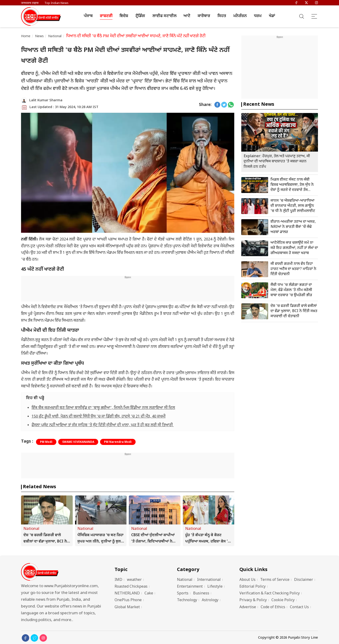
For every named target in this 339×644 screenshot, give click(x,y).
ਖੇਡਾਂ (272, 16)
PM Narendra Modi (118, 442)
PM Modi (46, 442)
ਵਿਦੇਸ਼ (124, 16)
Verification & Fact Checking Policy (270, 594)
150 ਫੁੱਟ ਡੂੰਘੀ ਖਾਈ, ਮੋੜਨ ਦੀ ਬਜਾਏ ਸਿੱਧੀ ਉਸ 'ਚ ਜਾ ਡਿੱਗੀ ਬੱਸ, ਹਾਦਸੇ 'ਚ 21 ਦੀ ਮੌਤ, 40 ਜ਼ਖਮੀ (99, 417)
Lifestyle (215, 587)
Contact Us (299, 607)
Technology (187, 600)
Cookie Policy (283, 600)
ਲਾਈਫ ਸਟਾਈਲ (164, 16)
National (55, 36)
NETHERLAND (127, 594)
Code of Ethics (273, 607)
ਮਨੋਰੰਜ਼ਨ (240, 16)
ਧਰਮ (258, 16)
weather (134, 580)
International (209, 580)
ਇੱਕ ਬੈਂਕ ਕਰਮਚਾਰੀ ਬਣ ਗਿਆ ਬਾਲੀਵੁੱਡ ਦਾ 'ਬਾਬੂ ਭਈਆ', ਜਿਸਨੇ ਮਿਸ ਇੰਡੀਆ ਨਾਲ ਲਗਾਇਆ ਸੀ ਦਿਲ (103, 408)
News (40, 36)
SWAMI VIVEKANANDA (78, 442)
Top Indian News (56, 3)
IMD (118, 580)
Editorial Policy (252, 587)
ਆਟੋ (187, 16)
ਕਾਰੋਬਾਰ (204, 16)
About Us (247, 580)
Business (201, 594)
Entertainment (190, 587)
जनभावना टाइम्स (30, 3)
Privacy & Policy (253, 600)
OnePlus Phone (128, 600)
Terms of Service (275, 580)
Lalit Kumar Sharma (46, 100)
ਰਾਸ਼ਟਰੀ (106, 16)
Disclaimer (304, 580)
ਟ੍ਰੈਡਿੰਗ (140, 16)
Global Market (127, 607)
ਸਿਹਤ (222, 16)
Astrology (210, 600)
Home (26, 36)
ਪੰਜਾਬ (88, 16)
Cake (149, 594)
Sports (183, 594)
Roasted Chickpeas (131, 587)
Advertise (248, 607)
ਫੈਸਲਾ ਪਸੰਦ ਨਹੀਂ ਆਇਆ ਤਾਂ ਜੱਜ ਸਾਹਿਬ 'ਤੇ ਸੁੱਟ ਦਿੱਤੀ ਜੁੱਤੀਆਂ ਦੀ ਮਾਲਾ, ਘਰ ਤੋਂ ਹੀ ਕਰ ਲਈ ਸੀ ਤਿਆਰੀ (103, 425)
